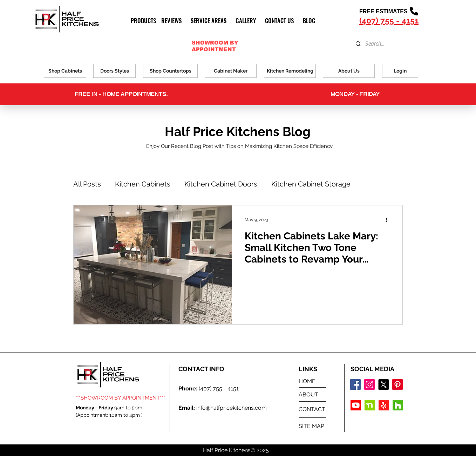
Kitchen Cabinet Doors (221, 184)
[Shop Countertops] (170, 71)
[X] (383, 384)
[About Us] (349, 71)
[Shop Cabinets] (65, 71)
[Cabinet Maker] (231, 71)
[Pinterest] (397, 384)
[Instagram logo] (369, 384)
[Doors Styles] (114, 71)
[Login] (400, 71)
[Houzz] (398, 405)
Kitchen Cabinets (143, 184)
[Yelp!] (384, 405)
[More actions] (389, 220)
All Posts (87, 184)
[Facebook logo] (355, 384)
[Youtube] (356, 405)
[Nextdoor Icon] (370, 405)
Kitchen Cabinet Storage (311, 184)
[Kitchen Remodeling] (290, 71)
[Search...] (380, 44)
